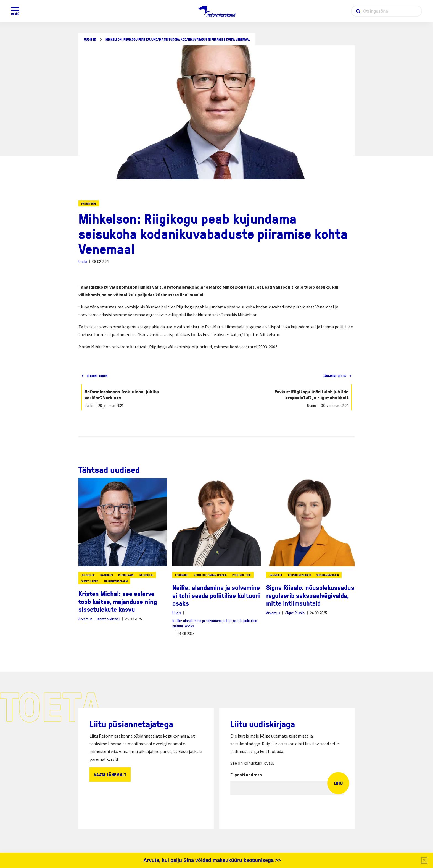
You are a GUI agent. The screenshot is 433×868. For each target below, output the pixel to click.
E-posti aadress (246, 775)
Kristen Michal (109, 619)
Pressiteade (89, 203)
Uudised (90, 39)
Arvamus (85, 619)
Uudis (83, 261)
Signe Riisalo (295, 613)
